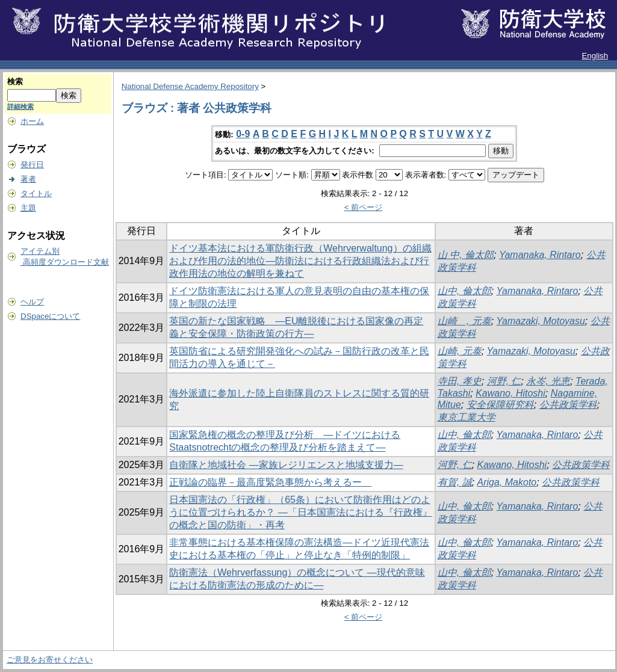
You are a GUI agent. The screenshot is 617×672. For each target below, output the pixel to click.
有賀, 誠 (455, 482)
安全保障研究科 (500, 405)
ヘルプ (32, 302)
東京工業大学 (467, 417)
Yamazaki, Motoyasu (541, 321)
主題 (28, 208)
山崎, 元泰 (460, 351)
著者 (28, 179)
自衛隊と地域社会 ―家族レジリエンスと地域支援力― (286, 465)
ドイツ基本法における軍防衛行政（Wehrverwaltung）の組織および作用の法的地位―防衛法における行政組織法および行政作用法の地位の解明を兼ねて (300, 261)
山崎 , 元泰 (464, 321)
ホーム (32, 121)
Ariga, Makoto (507, 482)
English (595, 56)
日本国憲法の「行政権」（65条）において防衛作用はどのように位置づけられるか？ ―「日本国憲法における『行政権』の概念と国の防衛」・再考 (300, 512)
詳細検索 (20, 106)
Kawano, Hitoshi (510, 393)
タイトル (36, 193)
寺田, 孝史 (460, 381)
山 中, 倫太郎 (466, 255)
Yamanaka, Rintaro (540, 255)
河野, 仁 (504, 381)
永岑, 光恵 (548, 381)
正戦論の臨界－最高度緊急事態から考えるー (270, 482)
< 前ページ (364, 207)
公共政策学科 (568, 405)
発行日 (32, 165)
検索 (15, 82)
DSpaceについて (50, 316)
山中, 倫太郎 (464, 291)
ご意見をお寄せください (50, 660)
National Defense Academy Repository (190, 86)
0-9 (243, 134)
